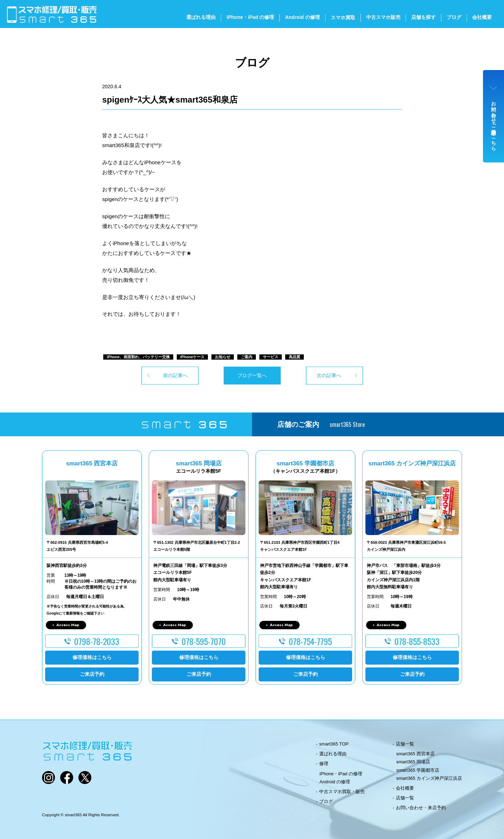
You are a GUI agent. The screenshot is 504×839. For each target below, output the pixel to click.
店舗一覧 (405, 744)
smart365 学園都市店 (418, 770)
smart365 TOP (334, 744)
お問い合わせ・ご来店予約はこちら (494, 123)
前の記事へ (175, 375)
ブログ (454, 17)
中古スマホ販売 (383, 17)
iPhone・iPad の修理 (250, 17)
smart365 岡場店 (413, 762)
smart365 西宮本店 (415, 754)
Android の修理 (302, 17)
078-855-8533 (417, 641)
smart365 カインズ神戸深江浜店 (429, 778)
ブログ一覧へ (252, 375)
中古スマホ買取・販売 (342, 792)
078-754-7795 (310, 641)
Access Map (68, 625)
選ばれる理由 (201, 17)
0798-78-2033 (97, 641)
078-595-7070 (204, 641)
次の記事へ (329, 375)
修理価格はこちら (92, 657)
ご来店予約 (92, 674)
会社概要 (482, 17)
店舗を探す (423, 17)
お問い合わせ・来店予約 (421, 808)
